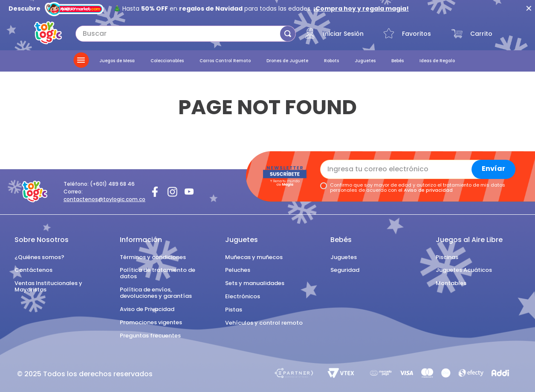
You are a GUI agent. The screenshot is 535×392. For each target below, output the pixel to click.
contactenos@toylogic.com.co (104, 199)
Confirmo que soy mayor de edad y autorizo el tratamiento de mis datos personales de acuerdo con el (418, 188)
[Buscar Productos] (288, 34)
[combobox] (186, 34)
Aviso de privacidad (428, 190)
